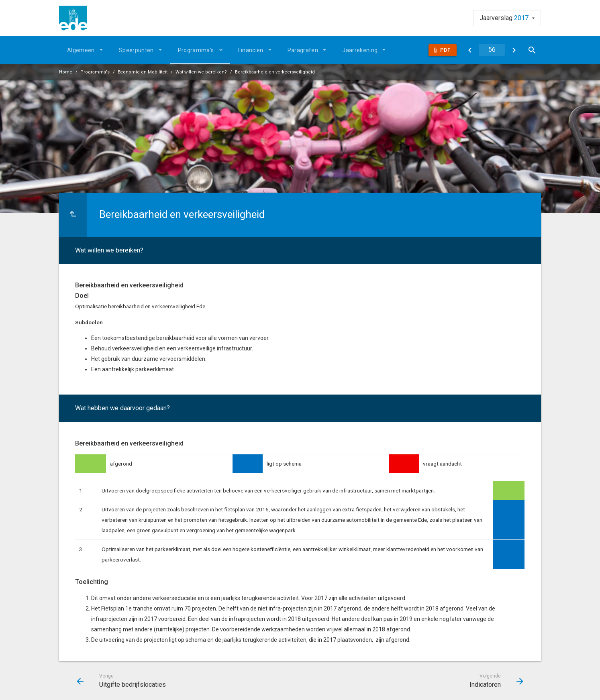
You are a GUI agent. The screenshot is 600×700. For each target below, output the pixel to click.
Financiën (251, 50)
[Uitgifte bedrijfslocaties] (470, 50)
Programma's (196, 50)
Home (66, 72)
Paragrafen (303, 50)
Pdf (445, 50)
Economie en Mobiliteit (143, 72)
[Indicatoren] (514, 50)
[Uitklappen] (222, 50)
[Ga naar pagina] (492, 50)
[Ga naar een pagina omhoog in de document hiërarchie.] (73, 215)
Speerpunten (136, 50)
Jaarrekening (360, 50)
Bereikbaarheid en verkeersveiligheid (275, 72)
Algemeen (81, 50)
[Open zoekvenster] (532, 50)
